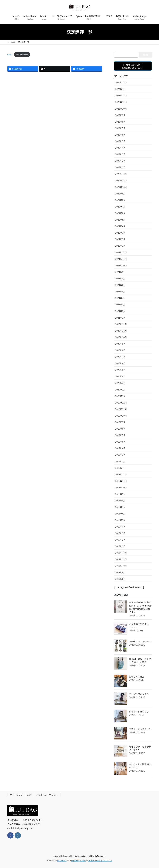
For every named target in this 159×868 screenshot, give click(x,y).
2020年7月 (120, 357)
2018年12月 (121, 474)
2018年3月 (120, 533)
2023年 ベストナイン (140, 641)
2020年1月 (120, 396)
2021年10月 (121, 265)
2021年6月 (120, 285)
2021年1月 (120, 318)
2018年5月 (120, 520)
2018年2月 (120, 540)
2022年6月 (120, 213)
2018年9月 (120, 494)
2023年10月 (121, 109)
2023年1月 (120, 167)
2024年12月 (121, 82)
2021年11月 (121, 259)
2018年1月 (120, 546)
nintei (10, 54)
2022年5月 (120, 220)
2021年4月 (120, 298)
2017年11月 (121, 559)
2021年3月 (120, 304)
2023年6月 (120, 135)
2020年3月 (120, 383)
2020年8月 (120, 350)
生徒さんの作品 (137, 676)
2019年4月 (120, 448)
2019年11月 (121, 409)
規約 (29, 795)
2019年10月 (121, 416)
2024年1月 (120, 89)
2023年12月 (121, 95)
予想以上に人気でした (140, 729)
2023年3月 (120, 154)
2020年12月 (121, 324)
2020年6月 (120, 363)
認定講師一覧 (22, 54)
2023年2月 (120, 161)
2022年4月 (120, 226)
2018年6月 (120, 514)
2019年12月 (121, 403)
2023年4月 (120, 148)
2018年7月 (120, 507)
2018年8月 (120, 501)
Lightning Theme (78, 860)
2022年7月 (120, 207)
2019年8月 (120, 429)
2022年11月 (121, 180)
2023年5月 (120, 141)
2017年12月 (121, 553)
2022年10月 (121, 187)
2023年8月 (120, 122)
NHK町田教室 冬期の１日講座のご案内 (140, 661)
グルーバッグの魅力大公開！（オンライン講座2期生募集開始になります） (140, 607)
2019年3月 (120, 455)
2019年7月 (120, 435)
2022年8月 (120, 200)
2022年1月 (120, 246)
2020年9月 (120, 344)
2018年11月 (121, 481)
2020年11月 (121, 331)
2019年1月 (120, 468)
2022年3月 (120, 233)
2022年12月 (121, 174)
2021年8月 (120, 278)
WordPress (62, 860)
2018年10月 (121, 487)
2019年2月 (120, 461)
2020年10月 (121, 337)
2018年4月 (120, 527)
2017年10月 (121, 566)
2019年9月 (120, 422)
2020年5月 (120, 370)
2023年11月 (121, 102)
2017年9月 (120, 572)
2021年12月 (121, 252)
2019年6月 (120, 442)
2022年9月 (120, 194)
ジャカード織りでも (139, 712)
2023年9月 (120, 115)
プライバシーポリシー (47, 795)
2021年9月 (120, 272)
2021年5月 (120, 291)
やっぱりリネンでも (139, 694)
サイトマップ (16, 795)
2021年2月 (120, 311)
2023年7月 (120, 128)
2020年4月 (120, 376)
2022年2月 (120, 239)
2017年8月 (120, 579)
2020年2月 (120, 390)
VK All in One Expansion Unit (100, 860)
